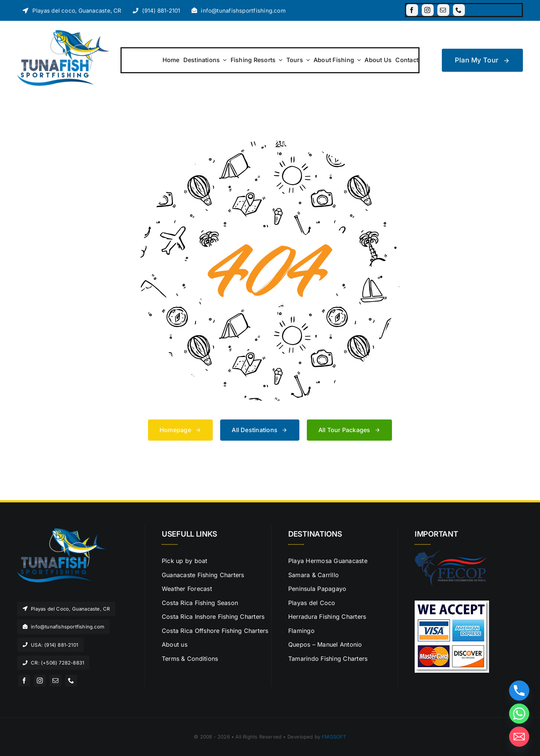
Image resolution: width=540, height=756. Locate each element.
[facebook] (412, 10)
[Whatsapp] (519, 714)
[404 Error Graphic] (270, 144)
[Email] (519, 737)
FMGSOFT (334, 737)
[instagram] (428, 10)
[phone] (459, 10)
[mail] (443, 10)
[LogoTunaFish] (63, 33)
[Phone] (519, 691)
